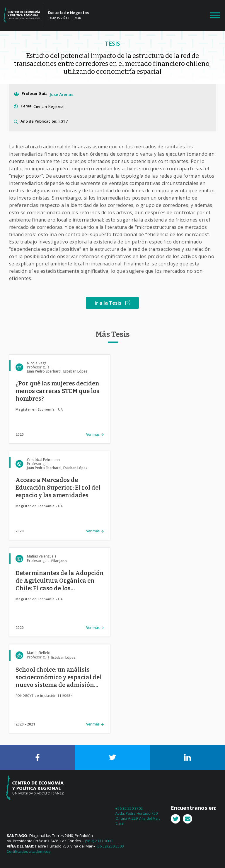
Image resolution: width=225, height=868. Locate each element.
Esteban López (75, 371)
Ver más (93, 434)
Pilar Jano (59, 561)
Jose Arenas (61, 94)
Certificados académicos (29, 851)
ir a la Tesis (112, 303)
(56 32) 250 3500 (110, 846)
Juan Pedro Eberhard (44, 371)
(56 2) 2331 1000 (99, 841)
